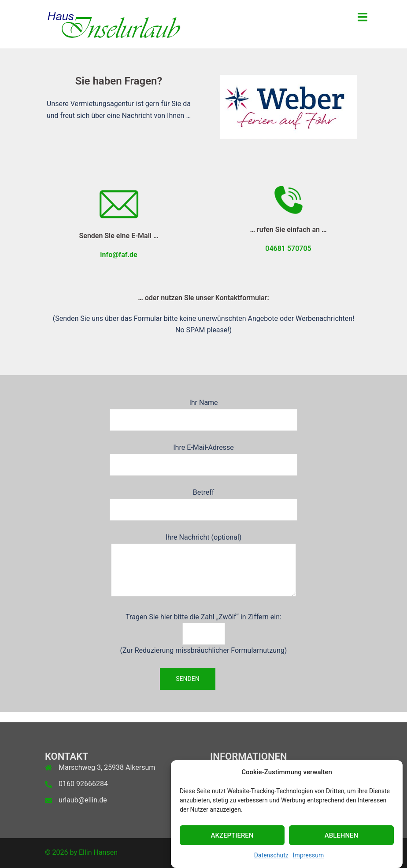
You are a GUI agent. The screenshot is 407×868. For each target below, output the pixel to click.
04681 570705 (288, 248)
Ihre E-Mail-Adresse (203, 456)
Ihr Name (203, 411)
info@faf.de (118, 255)
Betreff (203, 501)
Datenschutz (271, 859)
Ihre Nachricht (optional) (203, 566)
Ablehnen (341, 839)
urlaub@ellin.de (83, 800)
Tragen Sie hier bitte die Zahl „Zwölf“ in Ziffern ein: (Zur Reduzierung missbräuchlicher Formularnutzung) (204, 634)
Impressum (308, 859)
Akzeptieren (232, 839)
